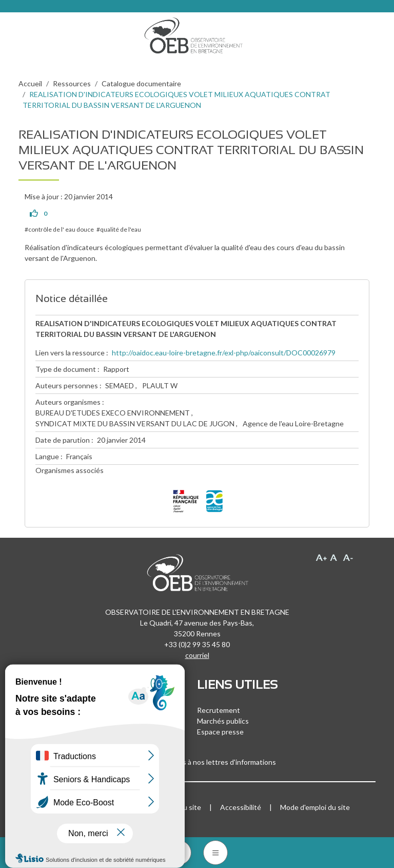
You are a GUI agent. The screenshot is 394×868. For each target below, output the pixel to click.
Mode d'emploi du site (315, 807)
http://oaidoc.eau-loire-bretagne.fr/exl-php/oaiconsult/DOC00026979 (224, 353)
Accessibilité (241, 807)
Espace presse (220, 732)
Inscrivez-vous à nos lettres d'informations (197, 762)
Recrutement (219, 710)
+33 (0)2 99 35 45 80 (197, 644)
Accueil (30, 83)
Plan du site (182, 807)
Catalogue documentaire (141, 83)
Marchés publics (223, 721)
